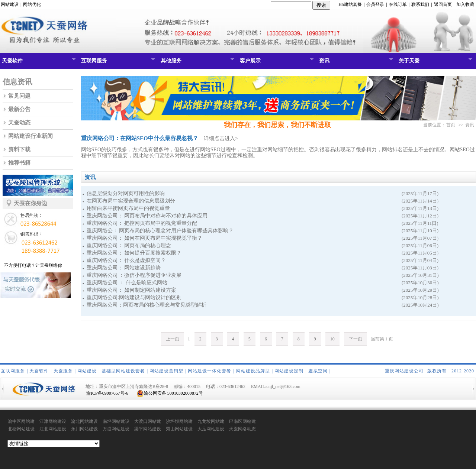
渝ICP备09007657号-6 (107, 393)
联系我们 (420, 4)
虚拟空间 (318, 371)
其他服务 (197, 62)
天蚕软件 (38, 62)
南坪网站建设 (116, 421)
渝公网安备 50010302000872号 (170, 393)
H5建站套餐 (350, 4)
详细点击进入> (221, 138)
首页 (451, 125)
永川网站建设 (84, 429)
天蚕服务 (63, 371)
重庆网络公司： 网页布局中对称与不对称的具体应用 (147, 216)
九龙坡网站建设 (211, 422)
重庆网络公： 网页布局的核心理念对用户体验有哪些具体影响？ (160, 231)
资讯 (355, 62)
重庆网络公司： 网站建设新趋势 (124, 268)
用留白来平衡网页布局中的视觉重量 (128, 208)
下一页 (356, 339)
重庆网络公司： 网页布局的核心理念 (129, 245)
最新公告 (19, 109)
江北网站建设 (53, 429)
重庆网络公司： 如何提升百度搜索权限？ (134, 253)
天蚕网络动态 (242, 429)
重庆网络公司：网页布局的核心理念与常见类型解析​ (147, 305)
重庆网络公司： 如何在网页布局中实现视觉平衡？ (145, 238)
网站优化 (32, 4)
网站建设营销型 (166, 371)
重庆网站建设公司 (404, 371)
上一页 (173, 339)
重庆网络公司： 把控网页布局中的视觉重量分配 (142, 223)
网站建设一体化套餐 (210, 371)
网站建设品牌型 (253, 371)
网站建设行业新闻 (30, 136)
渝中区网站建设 (21, 422)
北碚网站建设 (21, 429)
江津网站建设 (53, 421)
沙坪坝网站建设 (179, 422)
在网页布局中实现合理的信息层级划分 (131, 201)
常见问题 (19, 96)
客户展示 (276, 62)
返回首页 (443, 4)
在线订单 (398, 4)
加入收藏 (465, 4)
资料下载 (19, 149)
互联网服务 (117, 62)
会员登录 (375, 4)
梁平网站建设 (148, 429)
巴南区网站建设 (242, 422)
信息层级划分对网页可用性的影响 (126, 193)
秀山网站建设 (179, 429)
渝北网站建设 (84, 421)
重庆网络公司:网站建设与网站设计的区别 (134, 297)
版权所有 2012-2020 (451, 371)
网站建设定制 (289, 371)
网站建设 (10, 4)
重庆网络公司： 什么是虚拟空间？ (126, 260)
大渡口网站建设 (148, 422)
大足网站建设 (211, 429)
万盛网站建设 (116, 429)
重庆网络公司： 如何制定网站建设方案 (132, 290)
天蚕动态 (19, 123)
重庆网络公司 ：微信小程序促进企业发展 (134, 275)
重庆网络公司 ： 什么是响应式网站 (127, 283)
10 (332, 339)
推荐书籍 (19, 163)
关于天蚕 (435, 62)
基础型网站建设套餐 (123, 371)
